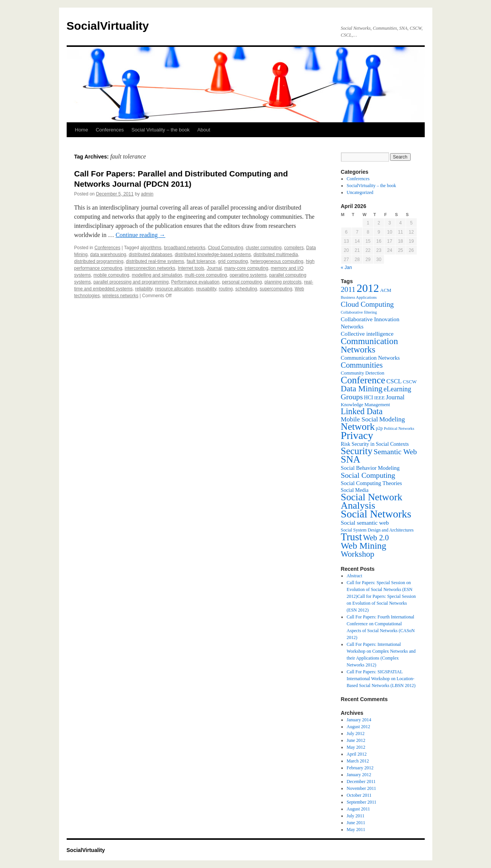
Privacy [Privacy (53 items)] (357, 435)
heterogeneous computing (277, 261)
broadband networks (185, 248)
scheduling (246, 289)
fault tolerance (201, 261)
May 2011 (356, 830)
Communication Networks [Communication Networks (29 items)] (369, 345)
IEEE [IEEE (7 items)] (379, 398)
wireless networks (121, 296)
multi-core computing (206, 275)
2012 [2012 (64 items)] (368, 288)
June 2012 (356, 740)
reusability (206, 289)
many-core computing (246, 268)
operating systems (248, 275)
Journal (214, 268)
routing (226, 289)
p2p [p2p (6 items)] (379, 428)
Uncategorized (360, 192)
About (204, 130)
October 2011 (359, 795)
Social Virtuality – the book (161, 130)
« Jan (346, 267)
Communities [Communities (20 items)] (362, 365)
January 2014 (359, 720)
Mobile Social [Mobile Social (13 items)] (360, 419)
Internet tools (191, 268)
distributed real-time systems (155, 261)
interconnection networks (150, 268)
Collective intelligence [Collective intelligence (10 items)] (367, 334)
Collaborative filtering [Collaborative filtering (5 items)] (359, 312)
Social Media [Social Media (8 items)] (355, 490)
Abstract (354, 576)
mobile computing (111, 275)
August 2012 (358, 727)
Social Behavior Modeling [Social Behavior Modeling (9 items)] (370, 468)
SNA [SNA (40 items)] (351, 459)
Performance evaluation (195, 282)
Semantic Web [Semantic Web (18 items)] (395, 452)
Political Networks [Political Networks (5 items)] (399, 428)
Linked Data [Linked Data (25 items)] (362, 411)
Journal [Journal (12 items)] (395, 397)
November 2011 (361, 788)
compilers (294, 248)
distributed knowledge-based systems (213, 255)
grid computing (233, 261)
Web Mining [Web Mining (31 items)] (364, 546)
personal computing (242, 282)
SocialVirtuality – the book (371, 186)
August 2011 (358, 809)
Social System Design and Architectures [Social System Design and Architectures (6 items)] (377, 530)
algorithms (151, 248)
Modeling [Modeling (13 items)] (392, 419)
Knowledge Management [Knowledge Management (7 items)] (365, 405)
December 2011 (361, 782)
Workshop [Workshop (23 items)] (358, 554)
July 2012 (356, 733)
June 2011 (356, 823)
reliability (144, 289)
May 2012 (356, 747)
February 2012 (360, 768)
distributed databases (150, 255)
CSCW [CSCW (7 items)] (410, 382)
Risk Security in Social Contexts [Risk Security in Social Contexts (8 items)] (375, 444)
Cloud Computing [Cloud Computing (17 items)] (367, 304)
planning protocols (283, 282)
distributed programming (99, 261)
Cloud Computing (226, 248)
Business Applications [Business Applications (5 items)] (359, 297)
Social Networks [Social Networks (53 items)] (376, 514)
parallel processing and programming (131, 282)
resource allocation (174, 289)
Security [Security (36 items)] (357, 451)
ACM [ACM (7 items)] (386, 290)
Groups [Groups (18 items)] (352, 397)
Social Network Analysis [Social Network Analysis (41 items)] (372, 501)
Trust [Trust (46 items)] (352, 537)
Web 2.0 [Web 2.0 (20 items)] (376, 538)
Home (82, 130)
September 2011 (361, 802)
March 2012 (358, 761)
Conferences (110, 130)
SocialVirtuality (108, 26)
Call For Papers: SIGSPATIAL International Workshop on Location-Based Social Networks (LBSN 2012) (381, 679)
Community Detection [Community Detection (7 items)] (363, 373)
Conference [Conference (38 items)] (363, 380)
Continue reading (140, 235)
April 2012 (357, 754)
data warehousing (108, 255)
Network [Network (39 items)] (358, 427)
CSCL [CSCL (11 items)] (394, 381)
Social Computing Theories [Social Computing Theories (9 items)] (372, 483)
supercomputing (276, 289)
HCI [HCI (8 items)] (369, 398)
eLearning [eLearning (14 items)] (397, 389)
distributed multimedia (276, 255)
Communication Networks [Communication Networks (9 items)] (370, 358)
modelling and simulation (157, 275)
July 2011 (356, 816)
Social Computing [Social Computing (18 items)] (368, 475)
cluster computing (264, 248)
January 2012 (359, 775)
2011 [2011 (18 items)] (348, 289)
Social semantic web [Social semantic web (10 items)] (365, 523)
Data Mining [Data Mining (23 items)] (362, 389)
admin (147, 194)
